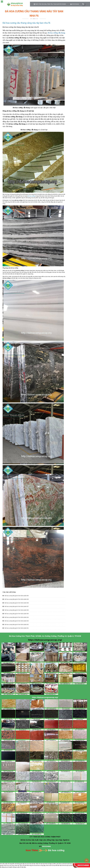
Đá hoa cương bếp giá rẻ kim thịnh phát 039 (16, 599)
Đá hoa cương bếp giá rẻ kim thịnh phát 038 (16, 603)
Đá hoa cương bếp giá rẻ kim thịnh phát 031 (16, 628)
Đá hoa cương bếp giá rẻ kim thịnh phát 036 (16, 610)
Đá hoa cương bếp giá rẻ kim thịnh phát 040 (16, 596)
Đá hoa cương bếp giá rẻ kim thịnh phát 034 (16, 617)
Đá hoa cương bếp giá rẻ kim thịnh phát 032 (16, 625)
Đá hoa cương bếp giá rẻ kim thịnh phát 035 (16, 614)
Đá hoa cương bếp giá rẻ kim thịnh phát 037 (16, 606)
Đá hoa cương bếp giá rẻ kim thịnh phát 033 (16, 621)
